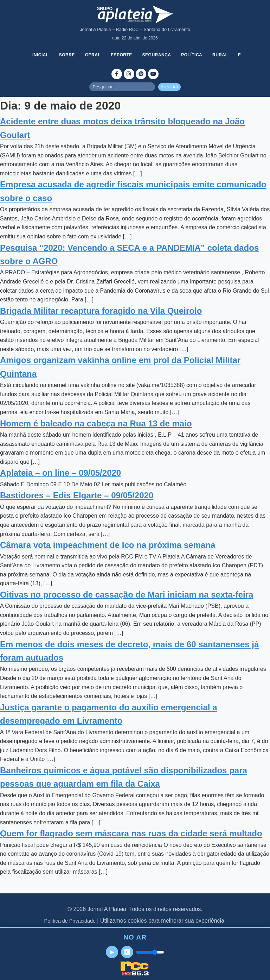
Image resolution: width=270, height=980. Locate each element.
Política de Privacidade (70, 921)
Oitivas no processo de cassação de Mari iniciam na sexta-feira (127, 595)
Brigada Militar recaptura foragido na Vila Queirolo (101, 311)
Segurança (157, 55)
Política (192, 55)
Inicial (41, 55)
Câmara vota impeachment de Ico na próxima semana (108, 545)
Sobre (67, 55)
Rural (220, 55)
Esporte (121, 55)
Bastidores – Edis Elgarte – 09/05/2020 (77, 495)
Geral (93, 55)
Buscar (170, 87)
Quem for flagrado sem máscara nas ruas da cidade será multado (131, 833)
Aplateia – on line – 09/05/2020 (60, 473)
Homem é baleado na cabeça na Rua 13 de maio (96, 423)
